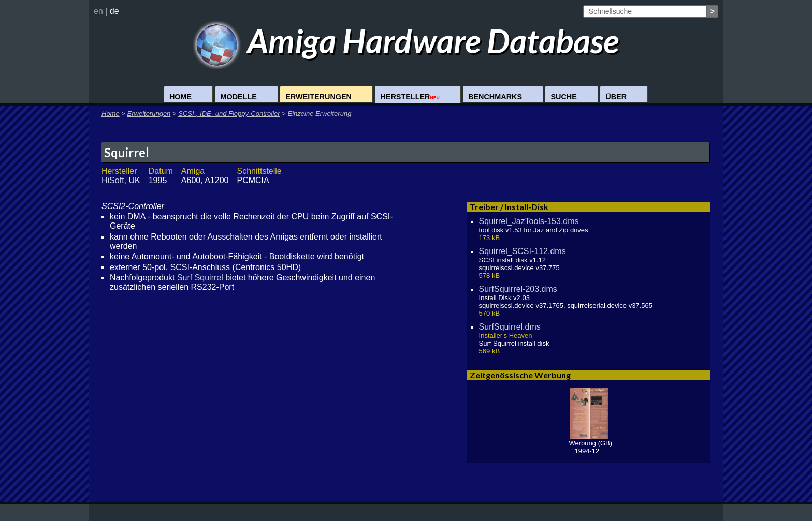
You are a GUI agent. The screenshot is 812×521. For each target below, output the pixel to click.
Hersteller (410, 97)
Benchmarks (495, 97)
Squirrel (127, 152)
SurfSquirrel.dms (510, 327)
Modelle (239, 97)
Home (180, 97)
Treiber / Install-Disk (509, 207)
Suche (563, 97)
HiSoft (113, 180)
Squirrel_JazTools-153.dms (529, 221)
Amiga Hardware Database (406, 41)
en (98, 11)
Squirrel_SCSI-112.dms (523, 251)
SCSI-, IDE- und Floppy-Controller (229, 114)
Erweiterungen (318, 97)
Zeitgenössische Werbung (520, 375)
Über (616, 97)
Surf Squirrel (200, 278)
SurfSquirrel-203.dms (518, 289)
